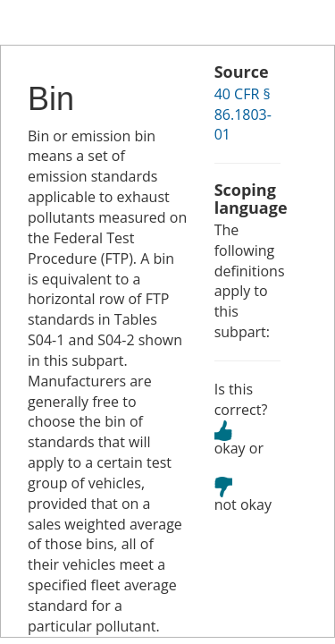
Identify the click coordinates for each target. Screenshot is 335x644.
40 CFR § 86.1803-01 (243, 114)
